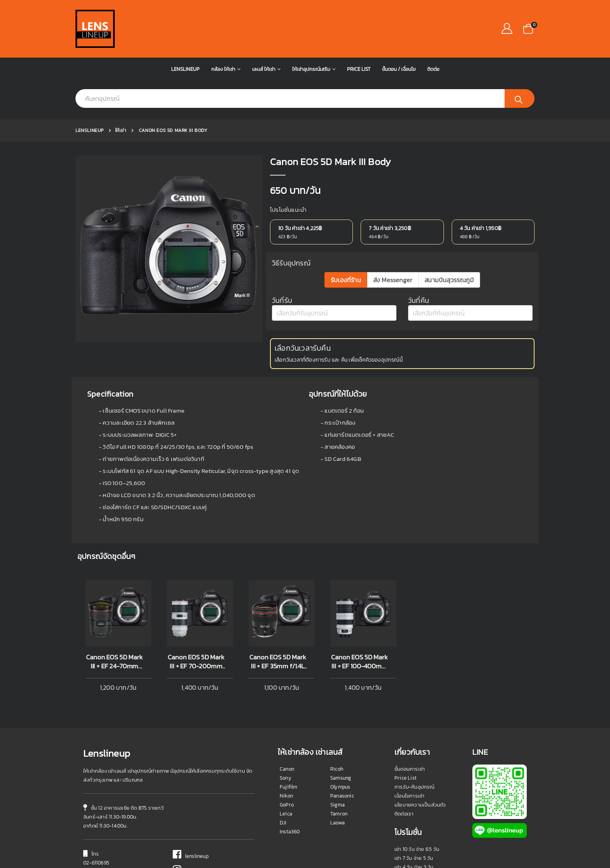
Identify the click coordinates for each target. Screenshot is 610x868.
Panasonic (342, 730)
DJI (283, 756)
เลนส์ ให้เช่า (264, 69)
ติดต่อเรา (404, 748)
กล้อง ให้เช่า (223, 69)
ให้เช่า (121, 130)
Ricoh (337, 703)
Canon (287, 703)
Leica (286, 748)
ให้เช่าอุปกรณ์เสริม (311, 69)
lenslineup (191, 790)
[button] (528, 28)
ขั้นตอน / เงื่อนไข (399, 69)
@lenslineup (193, 805)
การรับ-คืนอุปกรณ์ (415, 721)
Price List (359, 69)
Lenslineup (185, 69)
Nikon (286, 730)
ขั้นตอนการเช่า (410, 703)
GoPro (287, 739)
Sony (286, 712)
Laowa (337, 756)
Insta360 (290, 765)
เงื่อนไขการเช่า (409, 730)
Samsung (341, 712)
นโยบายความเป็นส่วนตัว (420, 739)
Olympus (340, 721)
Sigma (337, 739)
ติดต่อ (433, 69)
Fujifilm (289, 721)
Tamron (339, 748)
